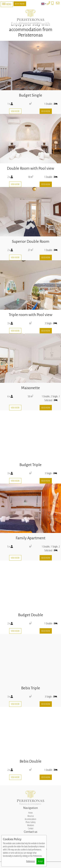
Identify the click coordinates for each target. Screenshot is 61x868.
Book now (46, 111)
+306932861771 (54, 4)
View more (15, 111)
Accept (40, 861)
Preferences (31, 861)
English (44, 4)
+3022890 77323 (51, 4)
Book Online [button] (20, 4)
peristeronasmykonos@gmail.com (60, 4)
